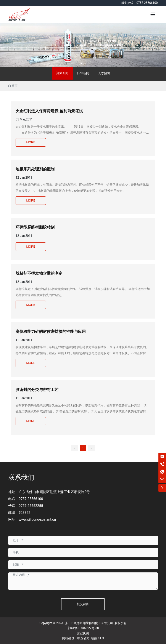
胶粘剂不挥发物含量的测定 (39, 273)
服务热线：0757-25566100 (139, 3)
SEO (101, 638)
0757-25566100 (31, 499)
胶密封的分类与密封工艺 (37, 390)
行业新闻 (83, 73)
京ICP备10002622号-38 (83, 628)
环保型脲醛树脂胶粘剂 (35, 227)
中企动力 (83, 638)
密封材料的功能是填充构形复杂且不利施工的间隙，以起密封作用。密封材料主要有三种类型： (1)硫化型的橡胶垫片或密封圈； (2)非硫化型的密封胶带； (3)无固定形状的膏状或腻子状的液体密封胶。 (81, 411)
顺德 (94, 638)
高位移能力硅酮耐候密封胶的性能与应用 (51, 332)
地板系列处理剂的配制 (35, 169)
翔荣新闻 (62, 73)
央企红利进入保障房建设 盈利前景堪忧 (49, 111)
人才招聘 (104, 73)
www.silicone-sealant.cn (37, 520)
